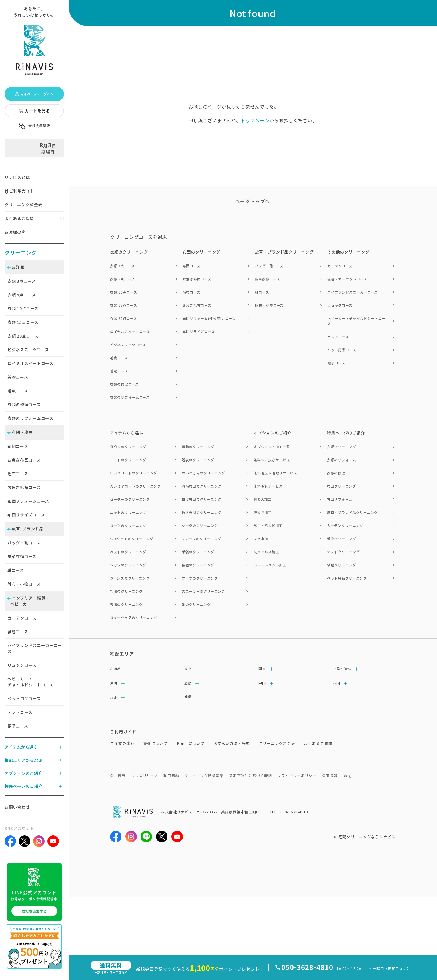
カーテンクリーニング (345, 525)
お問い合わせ (17, 807)
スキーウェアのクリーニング (134, 617)
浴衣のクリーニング (198, 460)
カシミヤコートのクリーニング (135, 486)
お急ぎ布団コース (24, 460)
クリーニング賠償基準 (204, 776)
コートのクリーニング (128, 460)
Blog (347, 776)
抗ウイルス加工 (266, 552)
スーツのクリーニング (128, 525)
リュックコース (22, 665)
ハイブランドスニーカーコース (35, 648)
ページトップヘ (253, 201)
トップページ (255, 120)
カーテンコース (22, 618)
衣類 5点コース (122, 279)
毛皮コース (18, 391)
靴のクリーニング (196, 604)
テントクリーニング (343, 552)
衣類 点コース (22, 281)
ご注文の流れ (122, 743)
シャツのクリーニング (128, 565)
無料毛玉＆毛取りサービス (275, 473)
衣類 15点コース (123, 305)
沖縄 (188, 697)
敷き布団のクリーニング (202, 512)
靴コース (16, 570)
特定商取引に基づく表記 (250, 776)
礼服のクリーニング (126, 591)
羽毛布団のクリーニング (202, 486)
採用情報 (329, 776)
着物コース (18, 377)
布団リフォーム (340, 499)
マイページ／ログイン (34, 94)
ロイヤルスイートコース (30, 363)
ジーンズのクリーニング (130, 578)
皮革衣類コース (22, 556)
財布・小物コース (24, 584)
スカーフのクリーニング (202, 539)
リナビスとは (17, 177)
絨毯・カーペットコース (347, 279)
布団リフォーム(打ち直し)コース (209, 318)
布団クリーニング (342, 486)
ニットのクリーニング (128, 512)
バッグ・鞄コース (24, 543)
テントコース (20, 712)
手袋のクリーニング (198, 552)
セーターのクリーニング (130, 499)
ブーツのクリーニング (200, 578)
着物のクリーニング (198, 447)
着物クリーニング (342, 539)
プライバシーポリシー (297, 776)
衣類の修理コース (24, 404)
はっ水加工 (263, 539)
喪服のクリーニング (126, 604)
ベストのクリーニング (128, 552)
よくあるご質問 (19, 218)
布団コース (18, 446)
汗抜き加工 (263, 512)
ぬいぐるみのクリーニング (203, 473)
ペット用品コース (24, 698)
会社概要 (118, 776)
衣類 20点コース (123, 318)
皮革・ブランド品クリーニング (352, 512)
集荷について (155, 743)
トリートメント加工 (270, 565)
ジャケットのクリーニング (132, 539)
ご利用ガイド (19, 191)
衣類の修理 (336, 473)
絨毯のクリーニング (198, 565)
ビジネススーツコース (28, 350)
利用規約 (171, 776)
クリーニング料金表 (23, 205)
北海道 (115, 668)
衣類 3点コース (122, 266)
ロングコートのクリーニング (134, 473)
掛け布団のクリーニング (202, 499)
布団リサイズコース (26, 515)
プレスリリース (145, 776)
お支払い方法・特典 (232, 743)
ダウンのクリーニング (128, 447)
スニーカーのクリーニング (203, 591)
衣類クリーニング (342, 447)
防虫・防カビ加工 (268, 525)
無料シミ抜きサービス (272, 460)
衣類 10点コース (123, 292)
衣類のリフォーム (342, 460)
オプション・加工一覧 (272, 447)
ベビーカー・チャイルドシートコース (30, 682)
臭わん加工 (263, 499)
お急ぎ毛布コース (24, 487)
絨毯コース (18, 632)
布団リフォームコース (28, 501)
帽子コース (18, 726)
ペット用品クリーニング (347, 578)
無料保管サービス (268, 486)
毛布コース (18, 474)
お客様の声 (15, 232)
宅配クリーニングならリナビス (367, 837)
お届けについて (191, 743)
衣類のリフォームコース (30, 418)
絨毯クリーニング (342, 565)
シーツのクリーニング (200, 525)
